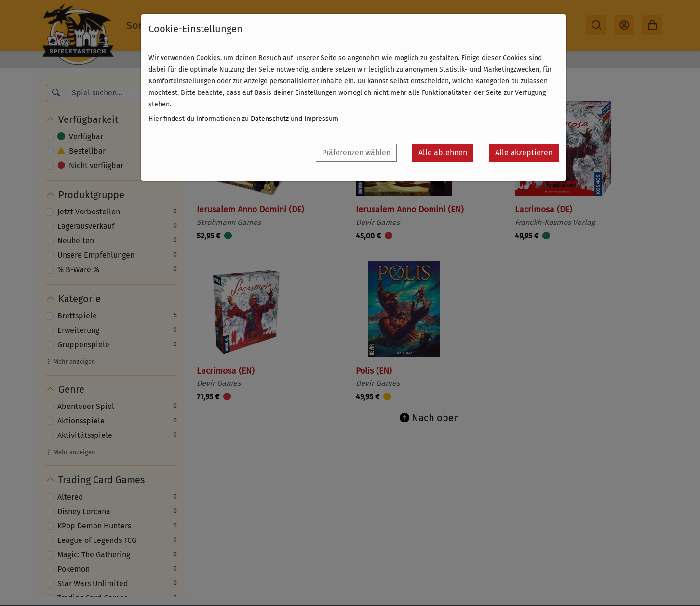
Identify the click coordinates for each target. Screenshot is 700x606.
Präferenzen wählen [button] (356, 152)
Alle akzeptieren (524, 152)
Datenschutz (270, 119)
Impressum (321, 119)
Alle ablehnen (443, 152)
